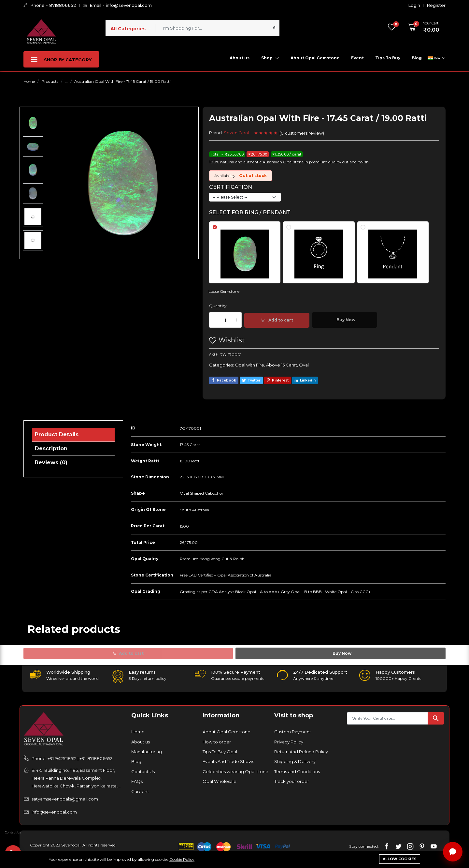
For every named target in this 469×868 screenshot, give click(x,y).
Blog (417, 58)
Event (357, 58)
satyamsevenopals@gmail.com (65, 799)
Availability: (225, 176)
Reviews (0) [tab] (51, 463)
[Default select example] (245, 197)
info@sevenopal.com (54, 812)
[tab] (249, 249)
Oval (304, 365)
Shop (270, 58)
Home (29, 81)
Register (436, 5)
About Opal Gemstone (315, 58)
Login (414, 5)
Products (50, 81)
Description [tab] (51, 449)
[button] (421, 27)
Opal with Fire (249, 365)
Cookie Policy (182, 859)
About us (240, 58)
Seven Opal (236, 133)
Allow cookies (400, 859)
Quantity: (218, 306)
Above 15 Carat (282, 365)
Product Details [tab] (57, 434)
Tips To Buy (388, 58)
